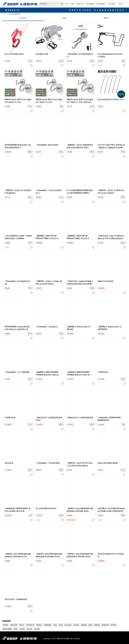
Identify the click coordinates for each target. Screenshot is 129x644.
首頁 (4, 14)
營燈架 (5, 625)
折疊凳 (37, 629)
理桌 (55, 625)
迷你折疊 (14, 625)
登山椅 (29, 629)
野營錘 (114, 625)
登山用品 (68, 625)
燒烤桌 (97, 625)
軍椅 (15, 629)
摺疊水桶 (105, 625)
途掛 (61, 625)
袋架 (90, 625)
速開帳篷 (47, 625)
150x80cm (30, 625)
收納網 (84, 625)
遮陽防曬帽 (7, 629)
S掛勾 (22, 625)
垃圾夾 (76, 625)
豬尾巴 (39, 625)
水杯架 (22, 629)
